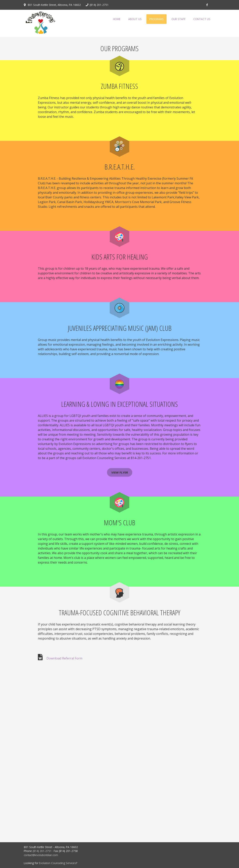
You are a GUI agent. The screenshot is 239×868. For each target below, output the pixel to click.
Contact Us (202, 19)
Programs (157, 19)
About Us (135, 19)
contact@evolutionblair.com (41, 855)
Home (117, 19)
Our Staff (178, 19)
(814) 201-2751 (42, 851)
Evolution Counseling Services (58, 863)
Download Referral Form (64, 658)
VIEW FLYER (120, 472)
